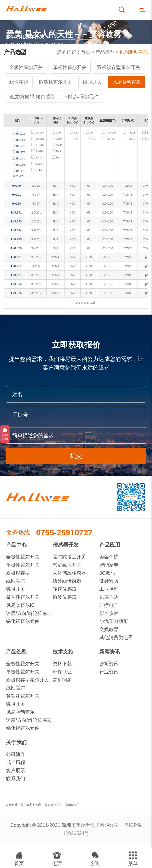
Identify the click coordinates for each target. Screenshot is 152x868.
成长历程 (16, 762)
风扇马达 (109, 597)
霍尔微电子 (72, 805)
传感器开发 (66, 545)
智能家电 (109, 565)
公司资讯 (109, 664)
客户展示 (16, 770)
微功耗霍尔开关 (55, 82)
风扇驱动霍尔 (134, 52)
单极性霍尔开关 (70, 67)
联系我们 (16, 779)
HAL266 (16, 284)
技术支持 (63, 652)
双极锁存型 (18, 573)
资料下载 (62, 664)
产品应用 (110, 545)
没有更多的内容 (85, 303)
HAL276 (16, 293)
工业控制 (109, 589)
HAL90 (16, 204)
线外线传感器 (67, 581)
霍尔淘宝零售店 (31, 805)
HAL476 (16, 248)
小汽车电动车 (114, 621)
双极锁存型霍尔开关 (119, 67)
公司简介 (16, 754)
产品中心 (16, 545)
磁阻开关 (92, 82)
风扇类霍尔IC (20, 605)
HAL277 (16, 275)
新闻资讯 (110, 652)
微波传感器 (65, 597)
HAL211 (16, 266)
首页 (86, 52)
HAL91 (16, 195)
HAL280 (16, 239)
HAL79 (16, 186)
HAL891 (16, 212)
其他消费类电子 (116, 637)
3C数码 (107, 573)
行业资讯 (109, 672)
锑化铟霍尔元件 (82, 96)
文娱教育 (109, 629)
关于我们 (16, 742)
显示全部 (18, 176)
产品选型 (105, 52)
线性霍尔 (19, 82)
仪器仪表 (109, 613)
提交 (76, 456)
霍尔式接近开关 (69, 557)
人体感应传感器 (69, 573)
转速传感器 (65, 589)
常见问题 (62, 680)
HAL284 (16, 230)
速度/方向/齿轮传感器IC (29, 613)
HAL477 (16, 257)
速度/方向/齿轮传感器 (32, 96)
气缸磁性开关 (67, 565)
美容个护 (109, 557)
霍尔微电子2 (53, 805)
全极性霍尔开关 (26, 67)
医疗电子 (109, 605)
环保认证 (62, 672)
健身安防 (109, 581)
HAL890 (16, 221)
